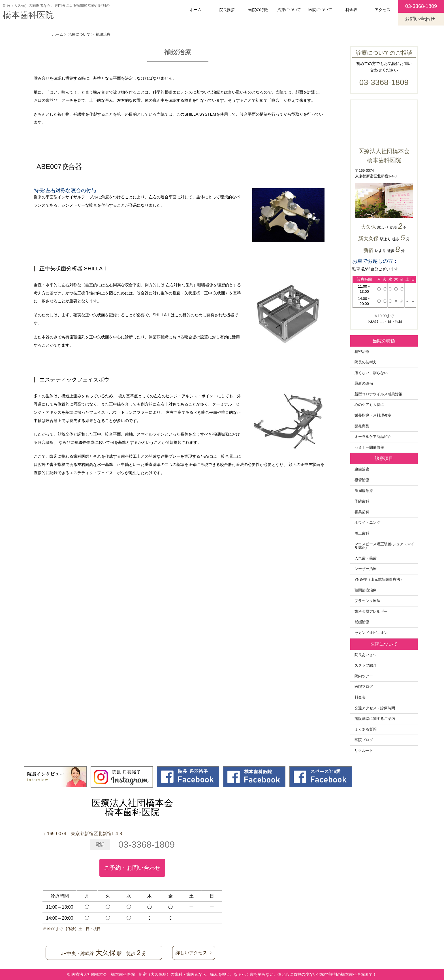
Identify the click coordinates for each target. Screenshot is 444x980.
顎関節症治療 (366, 590)
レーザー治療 (366, 569)
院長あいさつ (366, 655)
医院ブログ (364, 687)
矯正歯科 (362, 533)
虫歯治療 (362, 469)
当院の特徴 (258, 10)
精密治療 (362, 352)
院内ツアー (364, 676)
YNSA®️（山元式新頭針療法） (379, 580)
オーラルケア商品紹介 (373, 437)
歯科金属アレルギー (371, 612)
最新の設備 (364, 383)
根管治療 (362, 480)
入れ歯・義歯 (366, 558)
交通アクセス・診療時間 (375, 708)
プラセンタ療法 (367, 601)
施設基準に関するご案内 (375, 719)
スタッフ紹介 (366, 665)
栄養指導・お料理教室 (373, 415)
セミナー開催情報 (369, 447)
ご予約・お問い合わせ (132, 868)
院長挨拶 (227, 10)
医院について (320, 10)
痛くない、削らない (371, 373)
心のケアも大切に (369, 405)
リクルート (364, 751)
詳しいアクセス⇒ (194, 953)
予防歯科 (362, 501)
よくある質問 (366, 729)
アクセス (383, 10)
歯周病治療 (364, 491)
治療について (289, 10)
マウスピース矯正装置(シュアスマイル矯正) (385, 546)
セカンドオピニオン (371, 633)
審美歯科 (362, 512)
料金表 (351, 10)
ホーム (196, 10)
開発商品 (362, 426)
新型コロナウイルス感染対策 (378, 394)
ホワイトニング (367, 523)
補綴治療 (362, 622)
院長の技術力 (366, 362)
